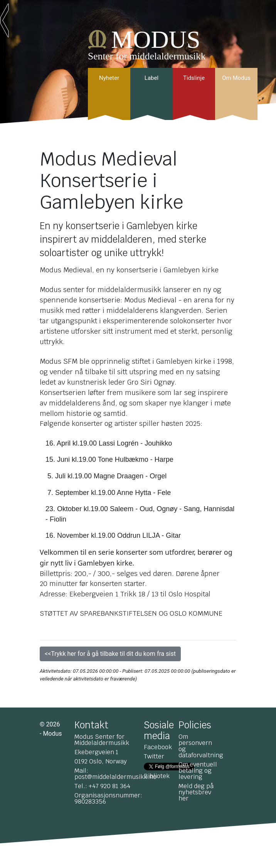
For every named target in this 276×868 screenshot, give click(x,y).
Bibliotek (157, 776)
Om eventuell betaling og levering (198, 771)
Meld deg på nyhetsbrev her (196, 792)
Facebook (158, 747)
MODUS (156, 40)
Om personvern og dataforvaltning (201, 746)
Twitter (154, 756)
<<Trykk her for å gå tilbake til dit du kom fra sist (110, 654)
